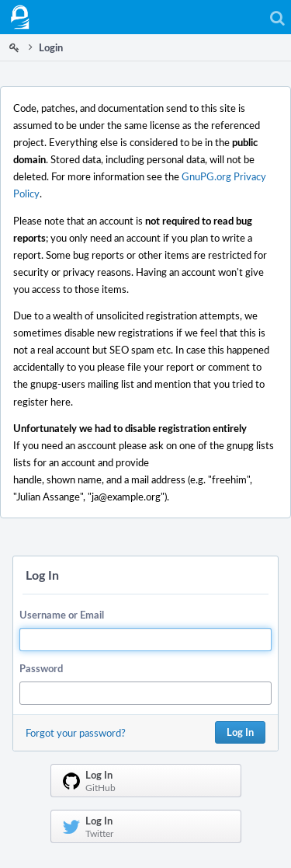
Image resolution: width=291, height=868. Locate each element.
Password (41, 668)
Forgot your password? (76, 733)
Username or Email (62, 615)
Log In (240, 732)
